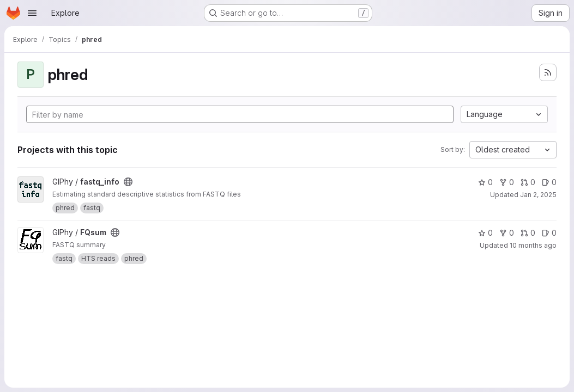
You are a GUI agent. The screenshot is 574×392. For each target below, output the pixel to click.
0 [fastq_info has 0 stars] (485, 182)
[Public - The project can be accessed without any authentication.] (128, 182)
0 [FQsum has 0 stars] (485, 233)
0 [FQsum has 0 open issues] (549, 233)
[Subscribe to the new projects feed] (548, 72)
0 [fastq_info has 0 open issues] (549, 182)
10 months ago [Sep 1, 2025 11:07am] (533, 245)
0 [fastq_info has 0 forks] (507, 182)
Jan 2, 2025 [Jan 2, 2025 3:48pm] (538, 195)
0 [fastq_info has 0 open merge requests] (528, 182)
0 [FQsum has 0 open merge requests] (528, 233)
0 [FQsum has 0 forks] (507, 233)
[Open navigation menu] (32, 13)
